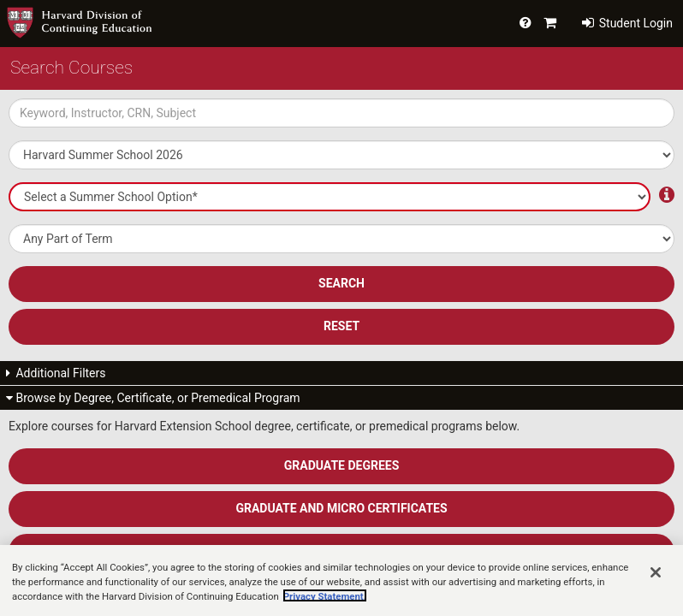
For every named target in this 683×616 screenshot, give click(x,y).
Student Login (627, 23)
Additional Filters (56, 373)
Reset (341, 326)
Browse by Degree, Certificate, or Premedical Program (153, 398)
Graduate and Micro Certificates (341, 508)
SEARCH (341, 283)
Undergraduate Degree (342, 551)
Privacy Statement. (325, 610)
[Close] (656, 586)
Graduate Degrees (342, 465)
